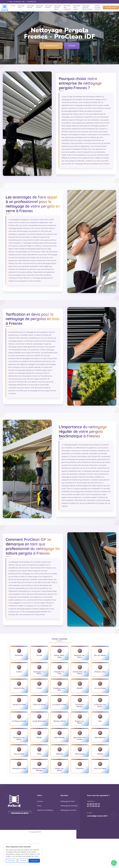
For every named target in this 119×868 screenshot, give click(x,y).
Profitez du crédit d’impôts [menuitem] (97, 7)
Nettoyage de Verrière (68, 810)
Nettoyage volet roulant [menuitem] (77, 7)
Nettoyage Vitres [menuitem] (21, 7)
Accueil (40, 801)
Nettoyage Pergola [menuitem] (49, 7)
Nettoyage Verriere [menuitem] (40, 7)
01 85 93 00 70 (31, 2)
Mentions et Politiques (45, 810)
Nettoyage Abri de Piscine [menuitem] (58, 7)
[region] (23, 854)
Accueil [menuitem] (13, 6)
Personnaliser (11, 861)
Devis (72, 46)
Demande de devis (111, 7)
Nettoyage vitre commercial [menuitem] (67, 7)
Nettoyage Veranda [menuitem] (30, 7)
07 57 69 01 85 (93, 806)
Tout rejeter (23, 861)
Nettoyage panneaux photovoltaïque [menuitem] (87, 7)
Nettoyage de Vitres (68, 801)
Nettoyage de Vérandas (69, 806)
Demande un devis (20, 813)
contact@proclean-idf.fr (97, 816)
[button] (114, 863)
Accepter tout (34, 861)
